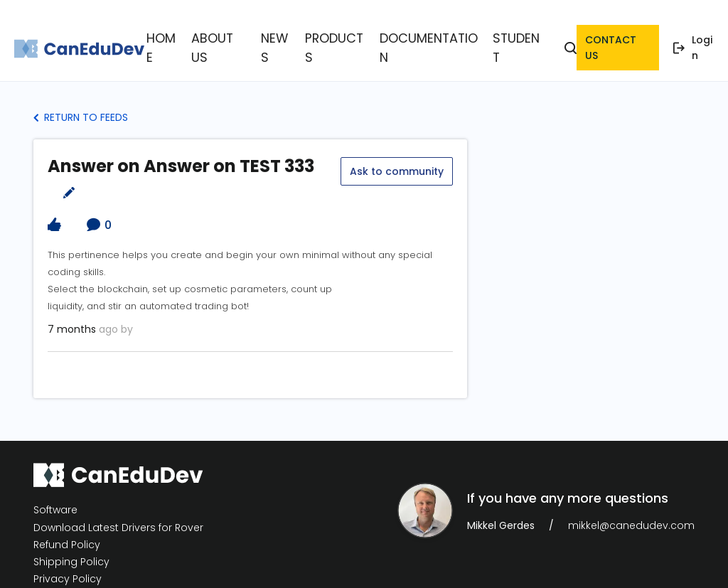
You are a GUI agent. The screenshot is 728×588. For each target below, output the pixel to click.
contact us (616, 40)
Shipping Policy (71, 546)
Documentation (416, 40)
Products (337, 40)
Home (191, 40)
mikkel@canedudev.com (631, 510)
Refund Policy (67, 529)
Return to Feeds (81, 102)
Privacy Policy (68, 563)
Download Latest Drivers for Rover (118, 512)
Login (695, 40)
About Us (239, 40)
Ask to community (395, 152)
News (287, 40)
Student (491, 40)
